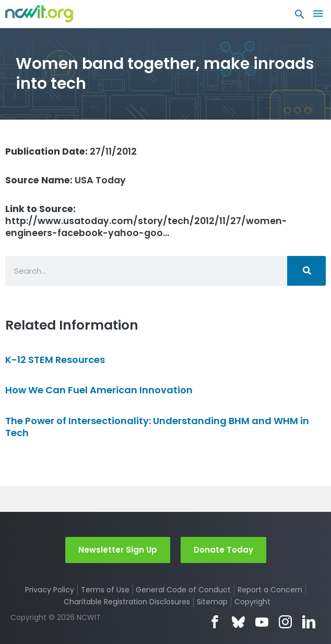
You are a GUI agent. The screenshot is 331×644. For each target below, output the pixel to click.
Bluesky (238, 622)
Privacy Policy (50, 590)
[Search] (306, 271)
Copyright (252, 602)
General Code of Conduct (183, 590)
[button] (300, 17)
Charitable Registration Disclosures (127, 602)
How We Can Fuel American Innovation (99, 390)
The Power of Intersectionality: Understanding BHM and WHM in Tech (157, 427)
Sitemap (212, 602)
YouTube (262, 622)
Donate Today (223, 550)
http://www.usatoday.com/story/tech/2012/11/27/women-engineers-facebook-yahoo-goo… (146, 221)
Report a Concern (270, 590)
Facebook (215, 622)
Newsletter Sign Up (118, 550)
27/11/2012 (71, 151)
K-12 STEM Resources (55, 360)
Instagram (285, 622)
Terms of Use (105, 590)
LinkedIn (309, 622)
